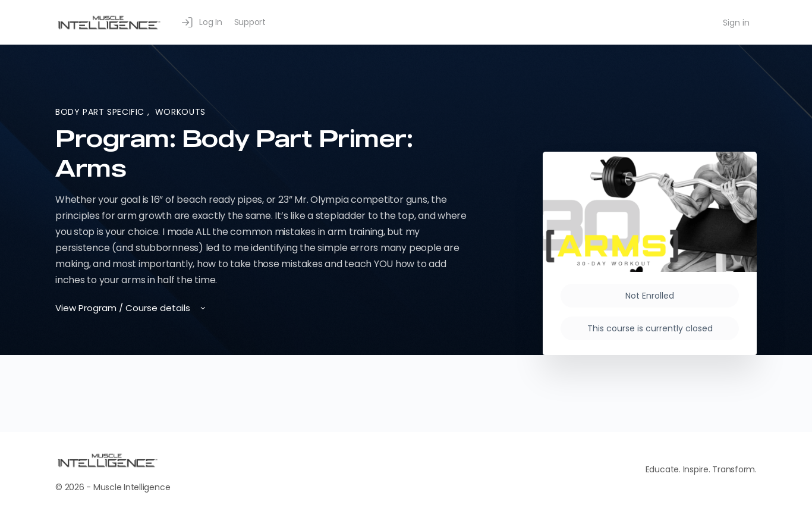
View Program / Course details (131, 308)
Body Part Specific (101, 112)
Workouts (180, 112)
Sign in (736, 23)
